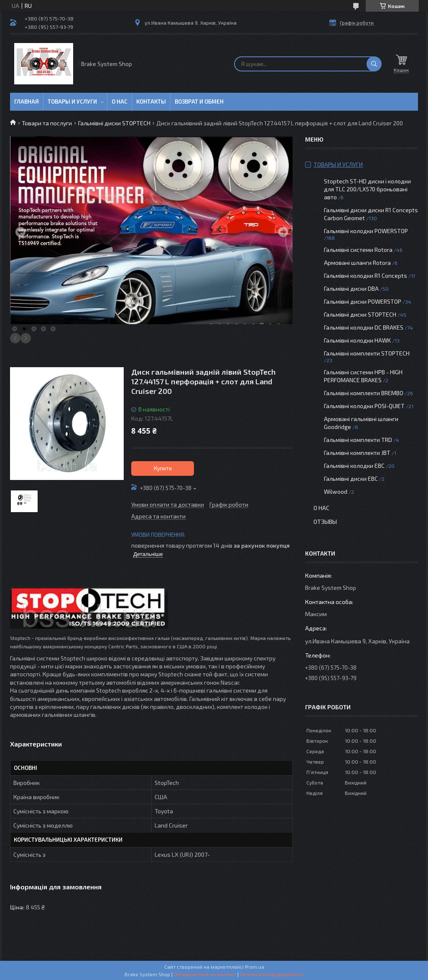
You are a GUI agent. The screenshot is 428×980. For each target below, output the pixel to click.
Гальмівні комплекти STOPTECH (367, 353)
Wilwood (336, 491)
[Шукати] (374, 64)
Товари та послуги (47, 123)
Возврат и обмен (199, 102)
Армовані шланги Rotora (357, 263)
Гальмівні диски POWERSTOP (363, 301)
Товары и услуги (72, 102)
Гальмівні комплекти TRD (358, 440)
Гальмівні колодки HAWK (357, 340)
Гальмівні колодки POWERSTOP (366, 231)
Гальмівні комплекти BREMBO (364, 393)
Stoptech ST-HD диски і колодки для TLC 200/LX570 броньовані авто (367, 189)
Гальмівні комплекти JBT (357, 453)
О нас (120, 102)
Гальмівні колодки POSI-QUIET (364, 406)
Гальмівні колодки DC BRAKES (364, 327)
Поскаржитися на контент (205, 974)
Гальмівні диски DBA (351, 288)
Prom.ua (255, 967)
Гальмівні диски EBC (351, 479)
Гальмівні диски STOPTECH (114, 123)
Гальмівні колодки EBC (354, 466)
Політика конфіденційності (272, 974)
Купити (163, 468)
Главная (27, 102)
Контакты (151, 102)
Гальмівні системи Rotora (358, 250)
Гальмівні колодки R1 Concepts (366, 275)
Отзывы (325, 522)
